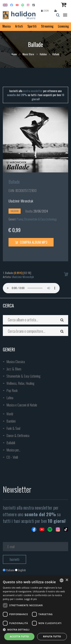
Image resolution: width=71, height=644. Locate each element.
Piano (20, 219)
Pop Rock (12, 390)
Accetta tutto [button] (19, 636)
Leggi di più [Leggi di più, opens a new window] (31, 599)
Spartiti (32, 26)
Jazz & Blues (14, 369)
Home (14, 54)
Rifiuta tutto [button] (52, 636)
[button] (35, 629)
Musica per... (13, 450)
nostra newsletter (33, 91)
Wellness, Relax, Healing (20, 383)
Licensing (63, 26)
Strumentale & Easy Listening (40, 219)
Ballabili (11, 443)
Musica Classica (16, 362)
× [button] (67, 580)
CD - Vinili (12, 457)
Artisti (19, 26)
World (10, 414)
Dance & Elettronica (18, 435)
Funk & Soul (13, 428)
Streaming (47, 26)
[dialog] (35, 610)
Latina (10, 398)
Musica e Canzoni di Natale (22, 405)
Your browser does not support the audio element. (31, 288)
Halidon (43, 54)
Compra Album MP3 (31, 242)
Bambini (11, 421)
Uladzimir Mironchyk (21, 201)
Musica (7, 26)
